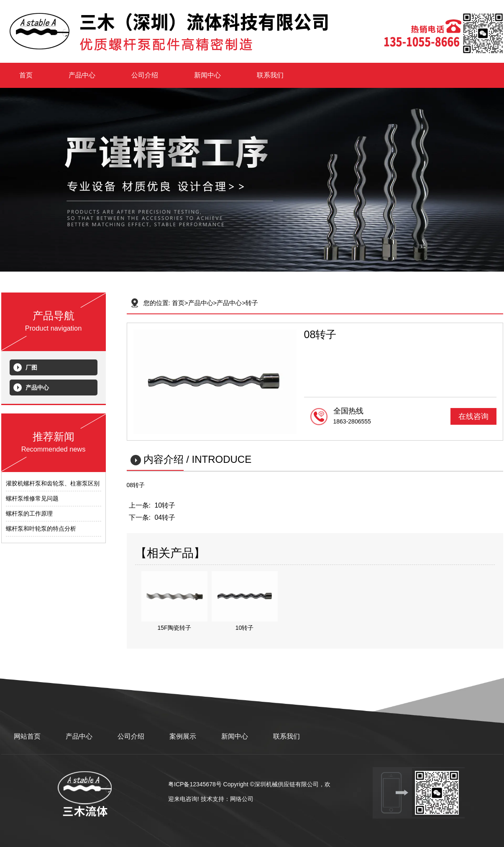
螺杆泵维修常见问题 (32, 498)
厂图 (31, 367)
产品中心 (82, 75)
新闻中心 (207, 75)
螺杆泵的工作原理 (29, 513)
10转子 (165, 505)
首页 (26, 75)
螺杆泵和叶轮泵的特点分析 (41, 529)
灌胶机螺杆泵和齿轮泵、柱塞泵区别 (53, 483)
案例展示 (183, 736)
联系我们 (270, 75)
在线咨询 (473, 416)
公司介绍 (145, 75)
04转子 (165, 517)
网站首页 (27, 736)
